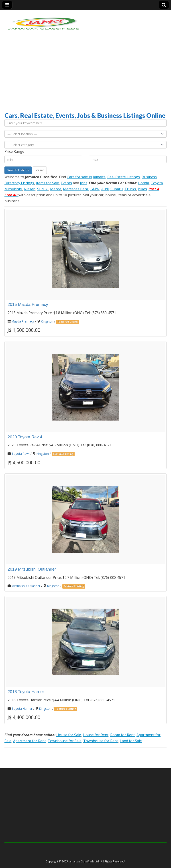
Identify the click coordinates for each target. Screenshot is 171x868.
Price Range (14, 151)
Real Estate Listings (124, 177)
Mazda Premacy (23, 321)
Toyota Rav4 (21, 454)
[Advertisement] (85, 76)
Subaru (116, 189)
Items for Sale (47, 183)
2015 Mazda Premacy (28, 304)
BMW (95, 189)
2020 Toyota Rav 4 (25, 437)
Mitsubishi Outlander (26, 586)
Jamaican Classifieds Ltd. (84, 861)
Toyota (157, 183)
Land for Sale (131, 741)
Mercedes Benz (76, 189)
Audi (105, 189)
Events (66, 183)
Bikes (142, 189)
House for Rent (96, 735)
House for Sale (69, 735)
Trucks (130, 189)
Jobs (84, 183)
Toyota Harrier (22, 709)
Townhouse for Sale (65, 741)
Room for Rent (122, 735)
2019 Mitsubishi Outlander (32, 569)
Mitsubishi (13, 189)
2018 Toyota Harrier (26, 692)
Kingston (47, 321)
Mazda (56, 189)
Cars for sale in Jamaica (86, 177)
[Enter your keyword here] (85, 123)
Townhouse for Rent (101, 741)
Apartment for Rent (30, 741)
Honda (143, 183)
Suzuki (43, 189)
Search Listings (18, 170)
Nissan (30, 189)
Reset (40, 170)
